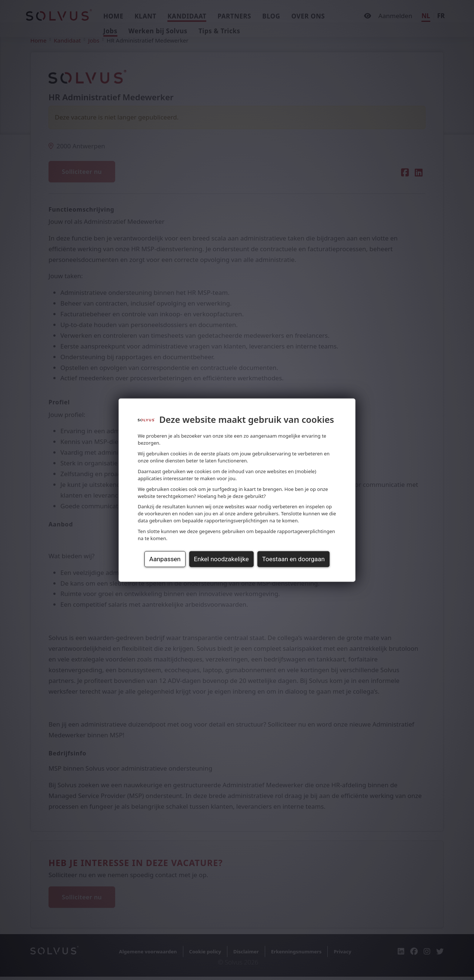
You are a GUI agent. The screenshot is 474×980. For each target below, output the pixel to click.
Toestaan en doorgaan (293, 559)
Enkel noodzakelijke (221, 559)
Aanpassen (165, 559)
